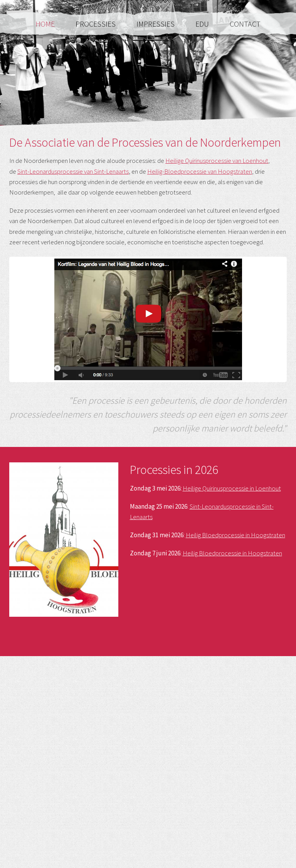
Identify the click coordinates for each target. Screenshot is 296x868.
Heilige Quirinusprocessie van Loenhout (217, 161)
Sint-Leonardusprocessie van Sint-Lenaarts (73, 171)
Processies (96, 24)
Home (46, 24)
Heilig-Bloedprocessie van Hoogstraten (200, 171)
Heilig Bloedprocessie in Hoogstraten (235, 535)
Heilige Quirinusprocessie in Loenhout (232, 488)
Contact (245, 24)
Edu (203, 24)
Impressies (156, 24)
